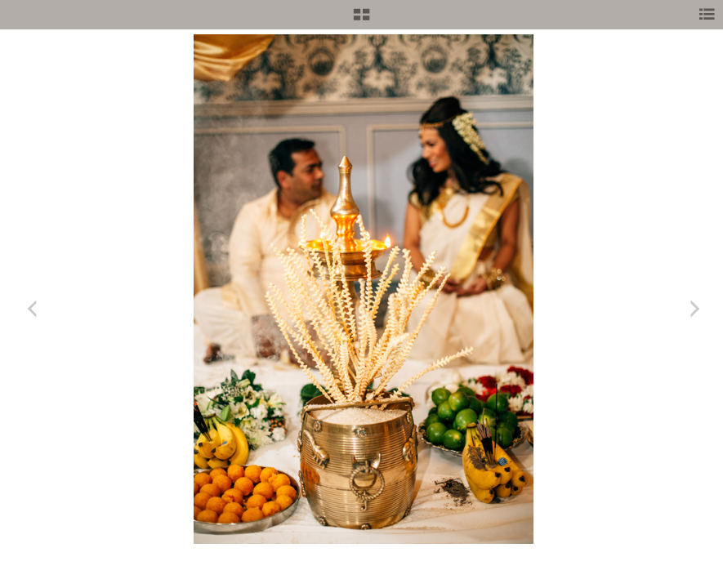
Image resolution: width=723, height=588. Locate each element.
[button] (361, 20)
